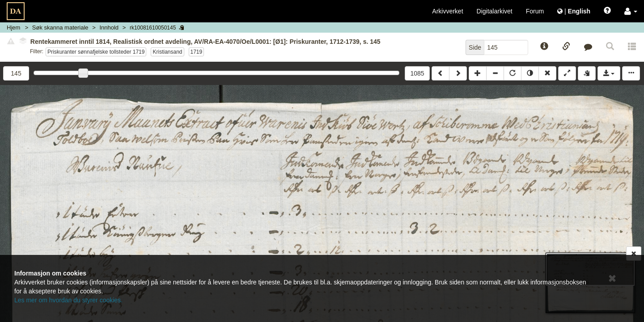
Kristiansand (167, 52)
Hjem (13, 28)
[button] (631, 11)
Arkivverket (447, 11)
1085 (417, 73)
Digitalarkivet (495, 11)
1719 (197, 52)
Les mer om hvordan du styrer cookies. (68, 300)
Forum (535, 11)
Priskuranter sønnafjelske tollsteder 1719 (96, 52)
